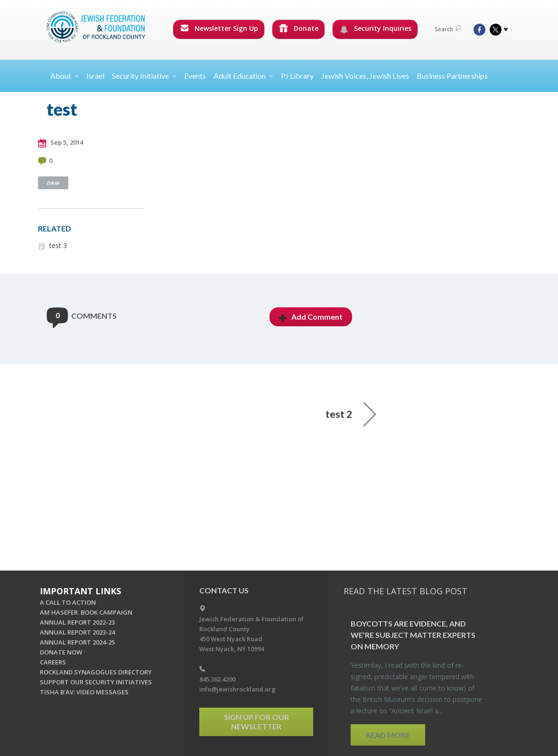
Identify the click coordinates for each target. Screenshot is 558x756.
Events (195, 76)
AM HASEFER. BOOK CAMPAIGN (86, 612)
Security (144, 76)
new (53, 183)
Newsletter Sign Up (219, 28)
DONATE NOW (61, 652)
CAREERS (53, 662)
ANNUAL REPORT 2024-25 (77, 642)
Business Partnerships (452, 76)
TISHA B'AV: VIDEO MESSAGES (84, 692)
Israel (95, 76)
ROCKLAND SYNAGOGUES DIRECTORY (96, 672)
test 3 (58, 245)
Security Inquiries (376, 28)
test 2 (351, 414)
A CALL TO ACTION (68, 602)
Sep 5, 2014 (60, 143)
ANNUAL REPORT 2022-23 (77, 622)
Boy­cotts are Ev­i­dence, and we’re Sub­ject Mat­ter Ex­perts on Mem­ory (413, 635)
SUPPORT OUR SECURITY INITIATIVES (96, 682)
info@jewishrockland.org (237, 689)
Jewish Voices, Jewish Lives (365, 76)
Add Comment (311, 317)
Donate (299, 28)
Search (448, 29)
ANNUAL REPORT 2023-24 (77, 632)
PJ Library (297, 76)
